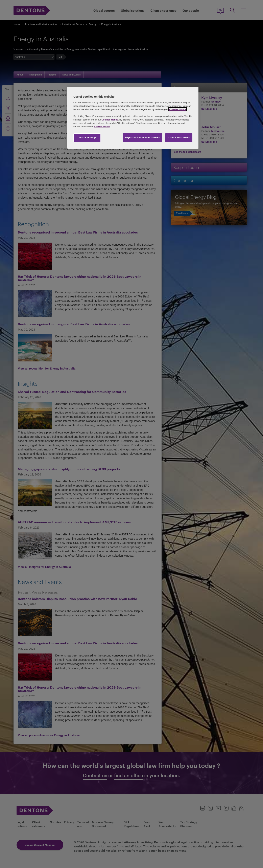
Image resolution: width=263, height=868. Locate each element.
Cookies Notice (177, 109)
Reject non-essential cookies (143, 137)
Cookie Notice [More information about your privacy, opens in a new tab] (102, 127)
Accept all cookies (179, 137)
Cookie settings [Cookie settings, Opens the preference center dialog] (87, 137)
